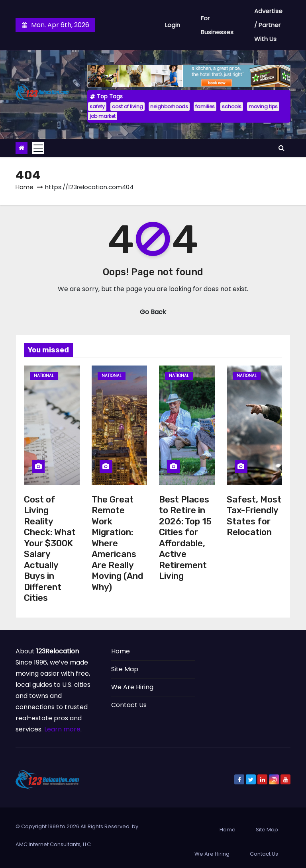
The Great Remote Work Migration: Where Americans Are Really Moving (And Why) (117, 543)
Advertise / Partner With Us (268, 25)
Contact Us (129, 705)
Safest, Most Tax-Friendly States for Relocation (254, 516)
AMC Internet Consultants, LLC (53, 844)
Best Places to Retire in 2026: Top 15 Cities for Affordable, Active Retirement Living (185, 538)
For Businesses (217, 25)
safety (97, 107)
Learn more (62, 729)
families (205, 107)
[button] (281, 148)
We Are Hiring (132, 687)
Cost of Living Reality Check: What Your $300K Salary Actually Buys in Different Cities (50, 549)
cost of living (127, 107)
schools (232, 107)
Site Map (125, 669)
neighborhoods (169, 107)
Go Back (153, 312)
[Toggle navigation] (38, 148)
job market (103, 116)
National (44, 376)
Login (173, 25)
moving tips (263, 107)
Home (25, 187)
